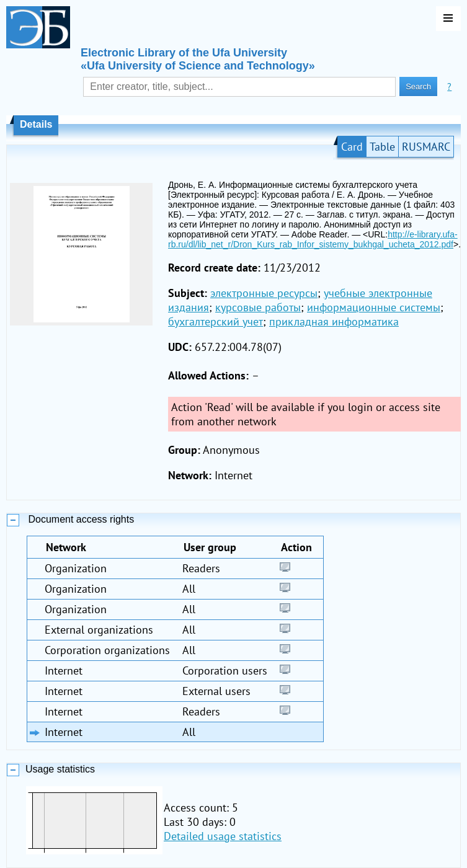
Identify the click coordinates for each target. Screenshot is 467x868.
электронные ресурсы (264, 293)
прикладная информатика (334, 321)
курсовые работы (258, 307)
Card (352, 147)
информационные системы (374, 307)
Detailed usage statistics (223, 836)
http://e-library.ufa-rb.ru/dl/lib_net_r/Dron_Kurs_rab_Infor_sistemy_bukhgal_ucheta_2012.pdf (313, 239)
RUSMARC (426, 147)
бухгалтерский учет (216, 321)
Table (382, 147)
